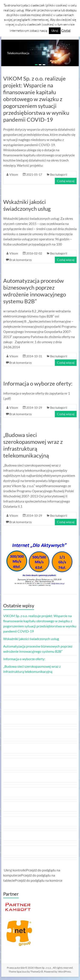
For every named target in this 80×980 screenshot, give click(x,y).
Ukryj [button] (55, 31)
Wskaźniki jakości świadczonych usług (27, 205)
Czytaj (66, 30)
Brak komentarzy (21, 260)
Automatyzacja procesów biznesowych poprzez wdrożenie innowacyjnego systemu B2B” (35, 291)
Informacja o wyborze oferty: (38, 383)
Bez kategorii (59, 174)
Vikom (14, 174)
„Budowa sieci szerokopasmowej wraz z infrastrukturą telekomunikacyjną (33, 445)
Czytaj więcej (66, 181)
